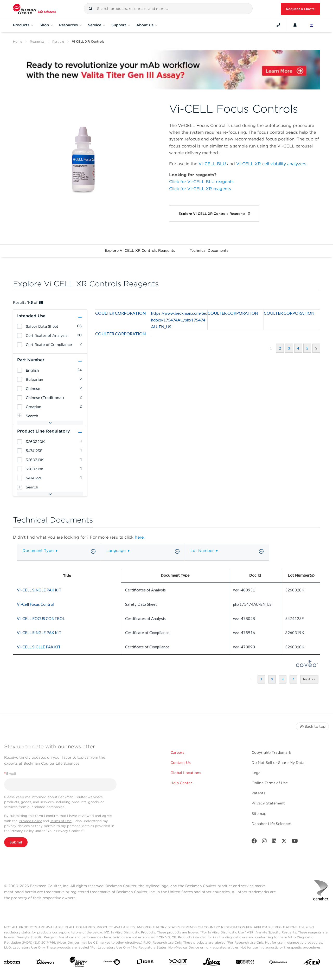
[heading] (20, 326)
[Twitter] (284, 842)
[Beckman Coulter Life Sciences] (78, 963)
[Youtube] (295, 842)
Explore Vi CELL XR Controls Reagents (140, 250)
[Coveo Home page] (307, 666)
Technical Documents (209, 250)
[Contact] (278, 25)
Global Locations (186, 773)
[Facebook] (254, 842)
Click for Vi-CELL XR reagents (200, 189)
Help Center (181, 783)
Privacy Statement (268, 803)
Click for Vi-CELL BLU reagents (201, 182)
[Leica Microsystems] (212, 963)
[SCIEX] (312, 963)
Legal (257, 773)
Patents (258, 793)
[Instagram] (264, 842)
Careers (177, 752)
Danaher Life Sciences (272, 824)
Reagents (37, 41)
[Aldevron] (45, 963)
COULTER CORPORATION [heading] (121, 313)
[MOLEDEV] (245, 963)
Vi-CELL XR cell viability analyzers (271, 164)
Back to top (312, 726)
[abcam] (12, 963)
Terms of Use (61, 821)
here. (140, 537)
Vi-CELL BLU (212, 164)
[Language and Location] (312, 25)
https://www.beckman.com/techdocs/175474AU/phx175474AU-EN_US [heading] (179, 320)
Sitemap (259, 814)
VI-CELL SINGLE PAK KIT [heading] (39, 590)
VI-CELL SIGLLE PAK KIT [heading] (39, 647)
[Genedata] (112, 963)
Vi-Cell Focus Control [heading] (36, 604)
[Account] (295, 25)
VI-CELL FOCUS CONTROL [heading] (41, 618)
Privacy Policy (30, 821)
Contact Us (181, 763)
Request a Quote (300, 9)
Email (10, 774)
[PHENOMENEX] (278, 963)
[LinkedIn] (274, 842)
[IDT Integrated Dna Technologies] (178, 963)
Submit (16, 842)
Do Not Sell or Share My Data (278, 763)
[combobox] (168, 9)
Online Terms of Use (270, 783)
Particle (58, 41)
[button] (91, 9)
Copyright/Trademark (271, 752)
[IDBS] (145, 963)
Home (18, 41)
